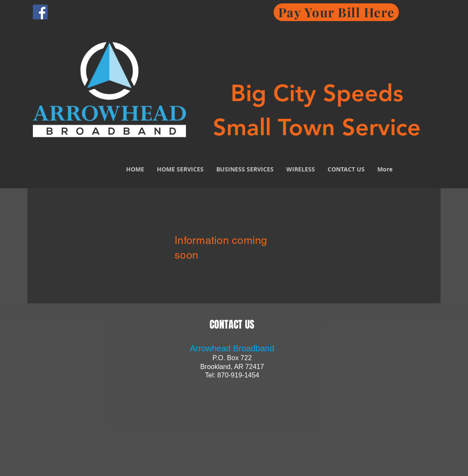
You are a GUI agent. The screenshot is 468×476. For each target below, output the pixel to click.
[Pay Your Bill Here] (336, 12)
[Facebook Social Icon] (40, 12)
